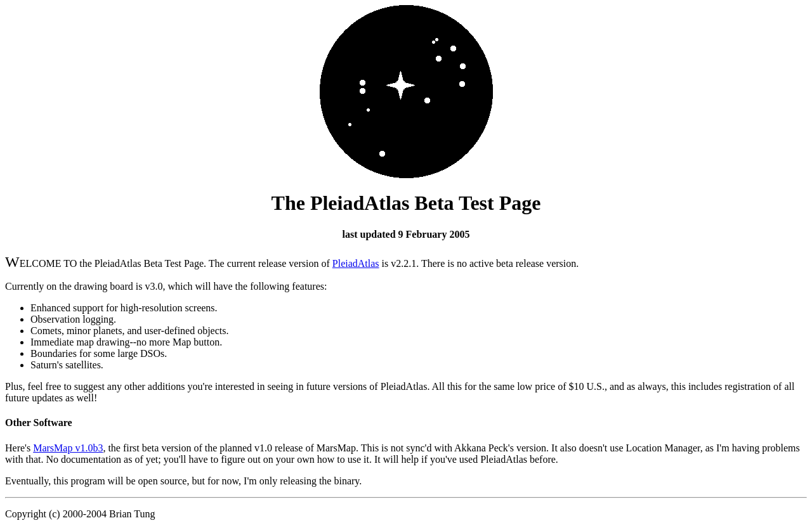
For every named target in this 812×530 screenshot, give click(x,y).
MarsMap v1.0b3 (68, 448)
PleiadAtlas (356, 263)
